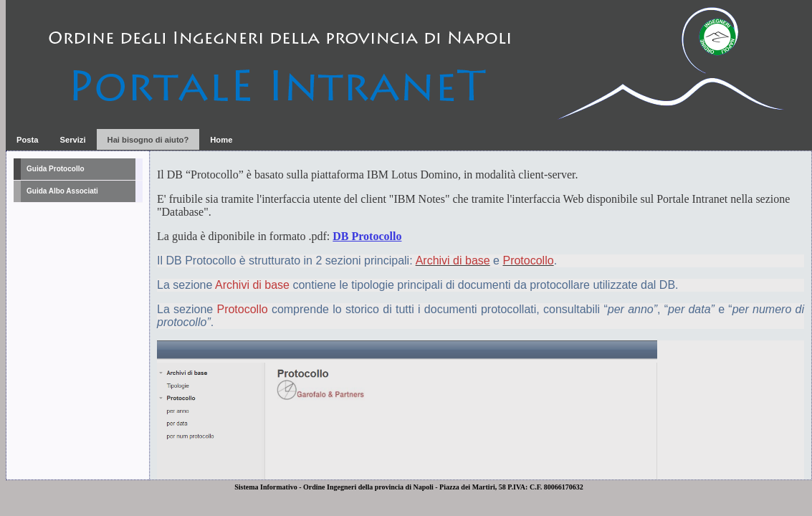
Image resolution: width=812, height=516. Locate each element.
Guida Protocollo (56, 169)
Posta (27, 140)
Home (221, 140)
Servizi (72, 140)
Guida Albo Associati (62, 191)
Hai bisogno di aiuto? (148, 140)
